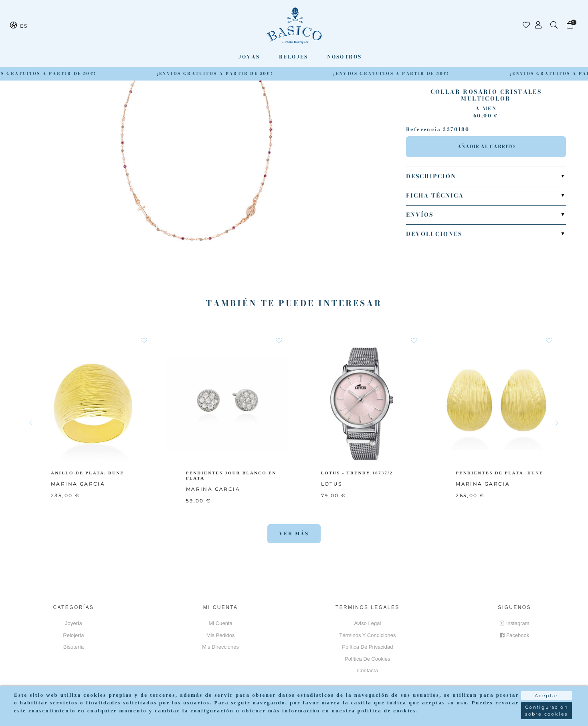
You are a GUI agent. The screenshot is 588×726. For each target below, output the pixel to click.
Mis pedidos (221, 635)
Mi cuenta (221, 623)
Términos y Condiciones (367, 635)
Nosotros (344, 57)
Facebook (514, 635)
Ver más (294, 533)
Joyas (249, 57)
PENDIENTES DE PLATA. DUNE (500, 473)
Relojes (294, 57)
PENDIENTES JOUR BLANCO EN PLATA (232, 475)
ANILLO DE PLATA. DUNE (88, 473)
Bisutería (74, 647)
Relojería (73, 635)
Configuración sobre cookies (547, 708)
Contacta (368, 671)
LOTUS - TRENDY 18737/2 (359, 473)
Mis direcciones (220, 647)
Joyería (74, 623)
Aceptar (547, 693)
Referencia (423, 129)
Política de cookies (367, 659)
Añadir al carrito (486, 146)
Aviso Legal (367, 623)
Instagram (515, 623)
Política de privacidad (367, 647)
